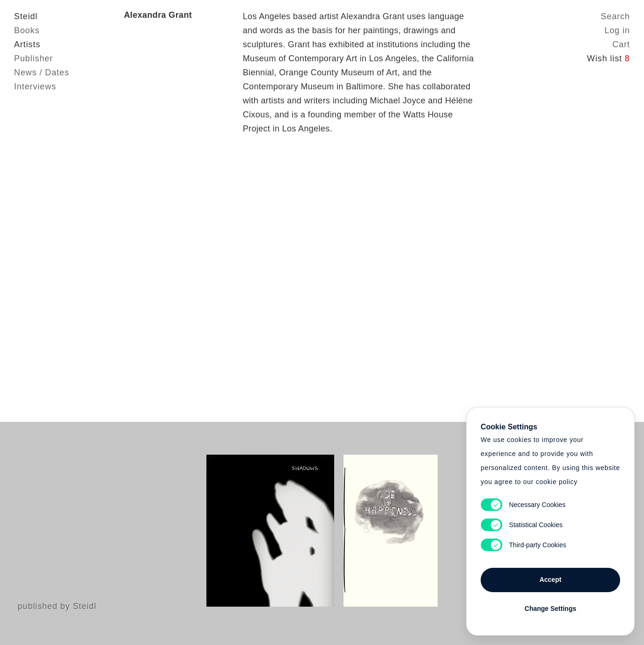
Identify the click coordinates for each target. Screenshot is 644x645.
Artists (27, 44)
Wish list (608, 58)
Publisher (33, 58)
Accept (551, 580)
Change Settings (550, 609)
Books (27, 30)
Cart (621, 44)
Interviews (35, 87)
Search (615, 16)
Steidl (26, 16)
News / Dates (42, 72)
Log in (617, 30)
